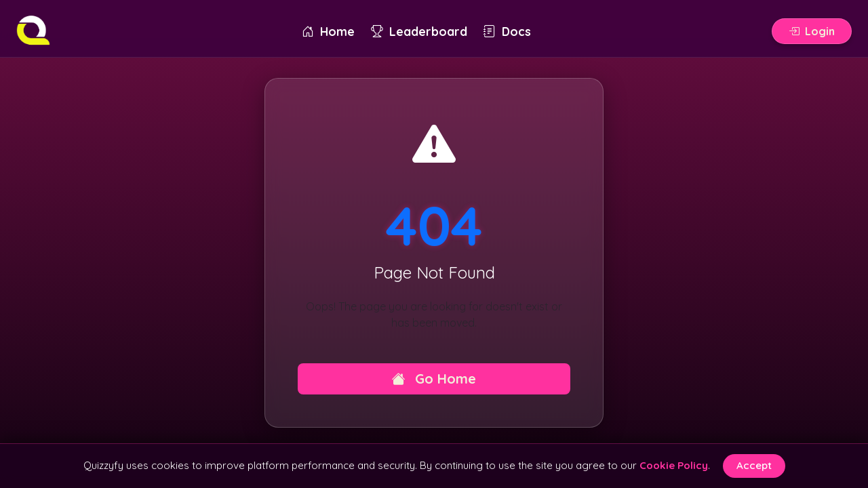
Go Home (434, 379)
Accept (754, 465)
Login (812, 31)
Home (328, 31)
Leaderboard (419, 31)
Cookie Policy (674, 465)
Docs (507, 31)
